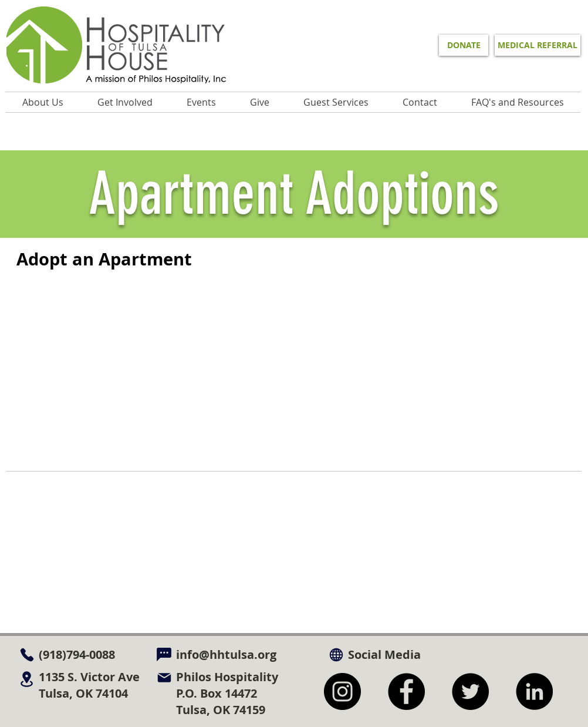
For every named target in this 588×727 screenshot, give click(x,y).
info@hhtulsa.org (226, 654)
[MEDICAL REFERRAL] (538, 45)
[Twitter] (470, 691)
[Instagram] (342, 691)
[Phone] (27, 654)
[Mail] (164, 677)
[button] (201, 102)
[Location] (27, 679)
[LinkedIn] (534, 691)
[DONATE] (464, 45)
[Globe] (336, 654)
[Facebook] (406, 691)
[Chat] (164, 654)
